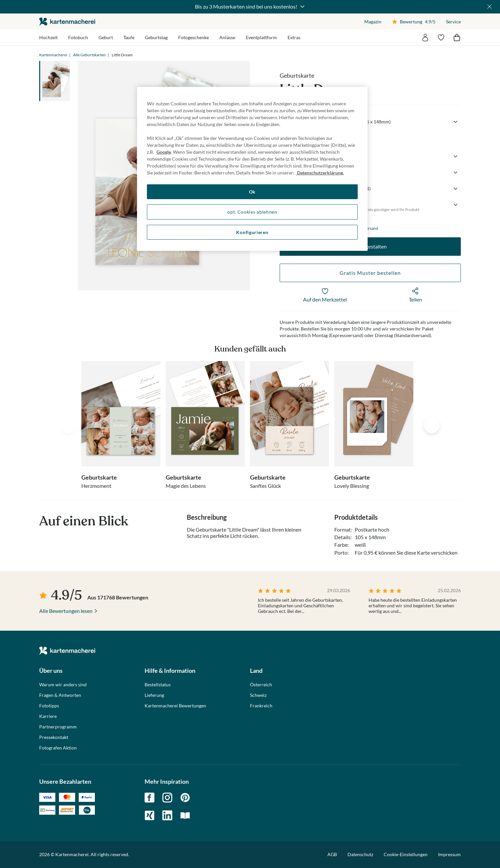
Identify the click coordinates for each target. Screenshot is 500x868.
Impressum (449, 854)
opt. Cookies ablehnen (252, 212)
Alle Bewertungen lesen (66, 611)
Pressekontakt (54, 737)
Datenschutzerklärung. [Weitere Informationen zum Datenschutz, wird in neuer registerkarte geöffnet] (320, 173)
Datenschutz (360, 854)
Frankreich (261, 706)
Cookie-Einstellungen (406, 855)
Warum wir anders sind (63, 685)
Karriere (48, 716)
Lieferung (154, 695)
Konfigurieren (252, 232)
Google (164, 152)
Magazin (373, 22)
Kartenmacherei (53, 55)
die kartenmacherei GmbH (67, 22)
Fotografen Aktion (58, 748)
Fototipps (49, 706)
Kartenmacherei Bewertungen (175, 706)
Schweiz (258, 695)
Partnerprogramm (58, 727)
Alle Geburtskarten (89, 55)
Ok (252, 192)
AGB (332, 854)
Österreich (261, 685)
